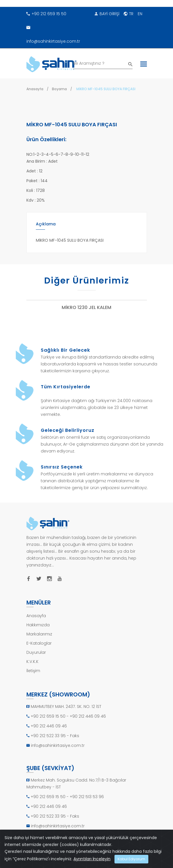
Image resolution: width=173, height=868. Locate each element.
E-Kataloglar (39, 643)
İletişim (33, 671)
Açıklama (46, 224)
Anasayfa (35, 89)
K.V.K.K (32, 662)
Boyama (59, 89)
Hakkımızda (38, 625)
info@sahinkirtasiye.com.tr (53, 32)
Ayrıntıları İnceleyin (92, 859)
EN (140, 14)
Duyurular (36, 652)
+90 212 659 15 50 (46, 14)
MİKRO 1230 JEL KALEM (87, 308)
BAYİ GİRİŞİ (107, 14)
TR (129, 14)
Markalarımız (39, 634)
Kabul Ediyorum (131, 859)
